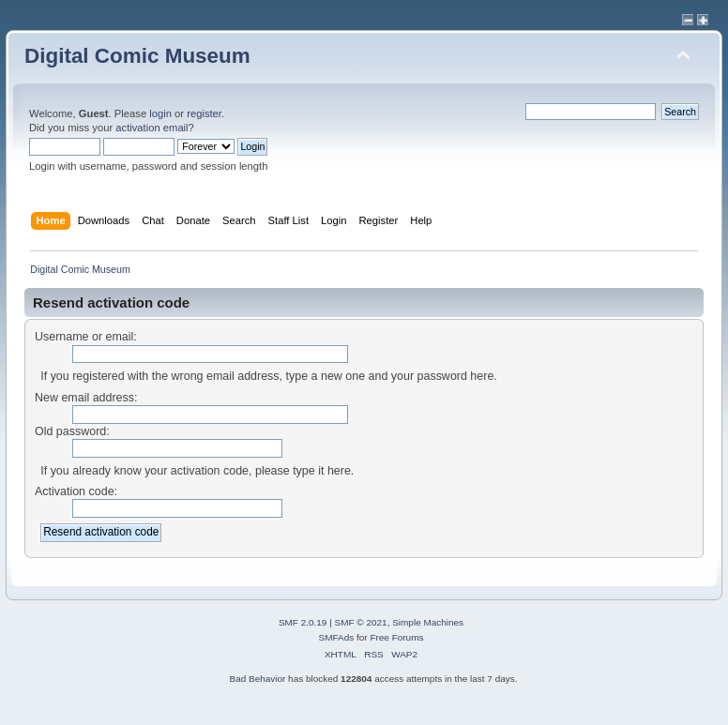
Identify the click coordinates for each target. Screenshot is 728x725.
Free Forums (396, 637)
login (160, 113)
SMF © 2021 (361, 622)
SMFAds (337, 637)
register (204, 113)
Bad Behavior (257, 679)
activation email (152, 128)
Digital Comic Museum (137, 56)
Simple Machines (428, 622)
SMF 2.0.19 (303, 622)
